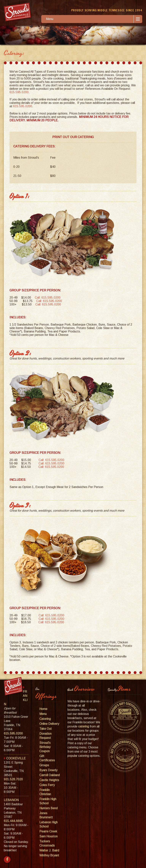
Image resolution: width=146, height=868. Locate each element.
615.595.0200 (19, 92)
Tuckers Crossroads (47, 843)
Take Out (46, 729)
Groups (44, 765)
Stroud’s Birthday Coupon (45, 747)
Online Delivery (49, 724)
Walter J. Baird (49, 850)
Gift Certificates (47, 758)
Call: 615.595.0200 (48, 298)
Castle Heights (49, 780)
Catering (45, 719)
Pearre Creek (48, 831)
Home (43, 709)
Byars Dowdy (48, 770)
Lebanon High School (48, 824)
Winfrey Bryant (49, 855)
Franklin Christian (45, 792)
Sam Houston (48, 836)
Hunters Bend (48, 808)
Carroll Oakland (50, 775)
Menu (50, 19)
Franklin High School (48, 801)
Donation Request (45, 736)
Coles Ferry (47, 785)
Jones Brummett (46, 815)
